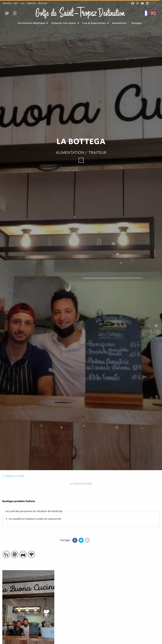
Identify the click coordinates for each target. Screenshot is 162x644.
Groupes (7, 3)
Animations (119, 23)
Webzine (31, 3)
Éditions (43, 3)
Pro (16, 3)
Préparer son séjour (64, 23)
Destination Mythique (31, 23)
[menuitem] (32, 23)
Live (22, 3)
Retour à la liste (13, 476)
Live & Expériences (94, 23)
